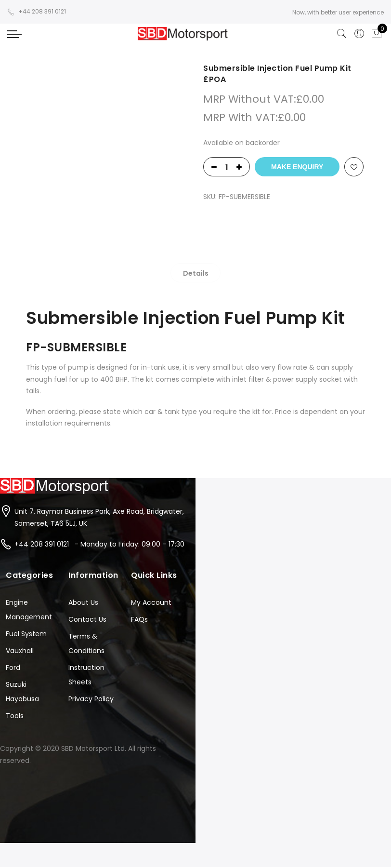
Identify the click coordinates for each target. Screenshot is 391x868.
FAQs (139, 619)
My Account (151, 602)
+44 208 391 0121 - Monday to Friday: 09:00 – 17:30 (99, 544)
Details (196, 273)
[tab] (196, 273)
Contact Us (87, 619)
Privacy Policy (91, 699)
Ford (13, 668)
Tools (15, 716)
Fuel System (26, 634)
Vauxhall (20, 651)
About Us (83, 602)
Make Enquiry (297, 167)
